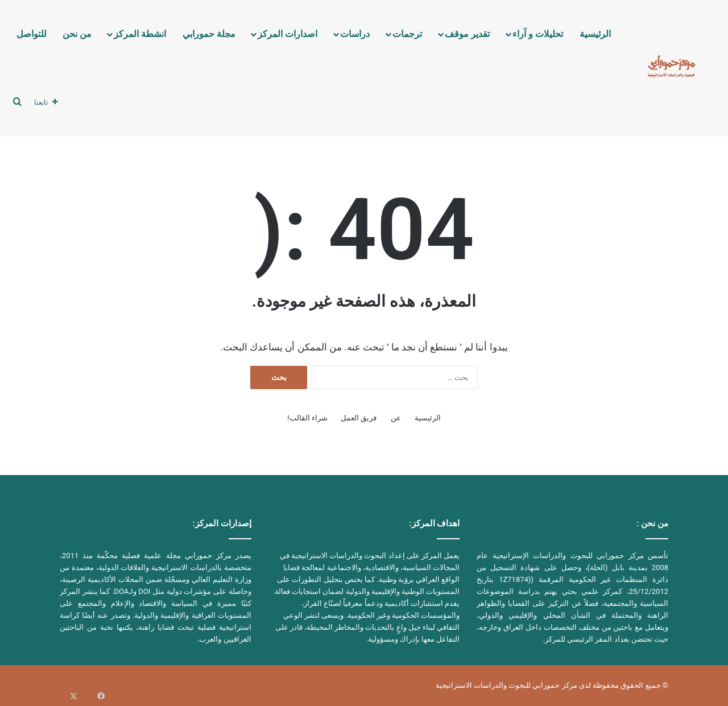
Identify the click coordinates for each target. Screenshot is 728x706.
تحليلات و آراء (538, 34)
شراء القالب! (307, 418)
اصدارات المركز (288, 34)
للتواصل (32, 34)
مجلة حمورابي (209, 34)
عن (396, 418)
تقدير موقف (467, 34)
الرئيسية (595, 34)
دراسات (355, 34)
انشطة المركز (140, 34)
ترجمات (407, 34)
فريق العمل (359, 418)
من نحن (77, 34)
